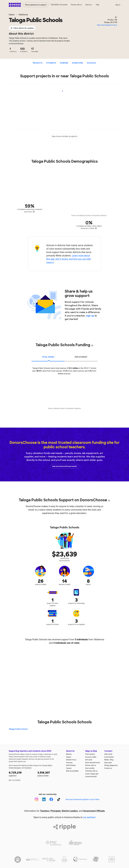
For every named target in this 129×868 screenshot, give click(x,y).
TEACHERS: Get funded (59, 5)
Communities (109, 757)
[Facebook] (51, 799)
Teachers (45, 811)
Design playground (111, 765)
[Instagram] (36, 799)
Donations (78, 63)
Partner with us (76, 5)
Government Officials (94, 811)
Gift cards (89, 760)
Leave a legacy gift (92, 774)
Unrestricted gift (91, 777)
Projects (38, 63)
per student (81, 357)
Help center (108, 754)
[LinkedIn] (44, 799)
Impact (69, 757)
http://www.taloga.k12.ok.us (107, 25)
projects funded (50, 774)
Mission (69, 754)
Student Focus (71, 760)
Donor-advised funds (93, 763)
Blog (112, 760)
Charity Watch (47, 765)
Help (98, 5)
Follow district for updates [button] (22, 28)
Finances (69, 763)
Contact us (108, 768)
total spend (48, 357)
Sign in (118, 5)
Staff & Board (71, 765)
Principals (56, 811)
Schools (92, 63)
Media (107, 760)
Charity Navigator (15, 768)
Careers (69, 768)
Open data (108, 763)
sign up (90, 316)
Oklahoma (23, 15)
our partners (89, 817)
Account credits (91, 757)
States (12, 15)
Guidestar (28, 768)
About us (89, 5)
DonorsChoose (15, 5)
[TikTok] (59, 799)
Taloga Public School (18, 729)
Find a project (90, 754)
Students (51, 63)
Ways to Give (91, 751)
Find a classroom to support (36, 5)
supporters (21, 774)
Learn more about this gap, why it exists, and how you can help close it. (69, 259)
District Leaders (70, 811)
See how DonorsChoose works (64, 466)
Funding (64, 63)
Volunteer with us (91, 771)
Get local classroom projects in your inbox (82, 799)
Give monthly (90, 768)
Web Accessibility (72, 771)
